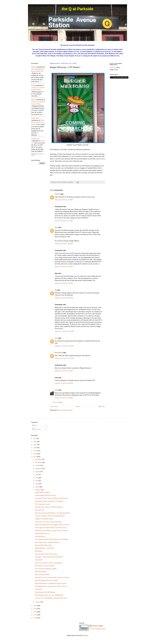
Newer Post (54, 407)
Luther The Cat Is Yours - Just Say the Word (48, 522)
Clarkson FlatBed (97, 626)
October (38, 465)
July (37, 475)
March (37, 487)
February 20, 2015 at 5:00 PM (64, 398)
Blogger (86, 635)
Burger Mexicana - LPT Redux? (45, 548)
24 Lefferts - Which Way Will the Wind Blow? (49, 557)
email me (113, 67)
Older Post (101, 407)
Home (78, 407)
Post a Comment (58, 402)
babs (56, 390)
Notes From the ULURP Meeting (45, 592)
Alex (56, 227)
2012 (35, 612)
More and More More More (43, 545)
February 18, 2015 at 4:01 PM (64, 267)
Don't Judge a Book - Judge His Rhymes (47, 542)
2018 (35, 448)
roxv (56, 338)
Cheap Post (38, 589)
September (39, 469)
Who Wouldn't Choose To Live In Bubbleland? (49, 595)
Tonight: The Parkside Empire (44, 519)
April (37, 484)
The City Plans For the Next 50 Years (46, 554)
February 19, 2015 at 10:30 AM (64, 331)
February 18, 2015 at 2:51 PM (64, 221)
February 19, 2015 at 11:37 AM (64, 358)
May (37, 481)
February (38, 490)
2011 (35, 615)
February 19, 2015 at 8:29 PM (64, 383)
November (39, 462)
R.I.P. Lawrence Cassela (42, 504)
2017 (35, 451)
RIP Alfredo (39, 551)
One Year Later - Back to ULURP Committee (49, 507)
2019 (35, 445)
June (37, 478)
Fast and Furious (40, 536)
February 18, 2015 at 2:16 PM (64, 200)
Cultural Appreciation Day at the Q (46, 495)
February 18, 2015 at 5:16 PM (64, 283)
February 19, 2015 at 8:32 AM (64, 298)
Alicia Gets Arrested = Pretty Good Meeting (48, 563)
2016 (35, 454)
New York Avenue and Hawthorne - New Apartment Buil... (53, 513)
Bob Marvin (59, 353)
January (38, 602)
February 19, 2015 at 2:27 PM (64, 371)
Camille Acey (35, 139)
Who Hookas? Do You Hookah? (45, 566)
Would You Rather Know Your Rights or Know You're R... (53, 525)
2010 (35, 618)
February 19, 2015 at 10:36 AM (64, 346)
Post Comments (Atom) (65, 410)
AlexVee (57, 194)
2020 (35, 442)
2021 (35, 438)
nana (33, 85)
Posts (35, 426)
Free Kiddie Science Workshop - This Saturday (49, 501)
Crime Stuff (39, 560)
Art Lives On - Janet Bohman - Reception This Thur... (51, 598)
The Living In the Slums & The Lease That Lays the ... (52, 528)
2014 (35, 606)
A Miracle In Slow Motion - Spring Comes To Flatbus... (52, 531)
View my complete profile (97, 629)
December (39, 459)
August (38, 472)
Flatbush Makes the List (42, 534)
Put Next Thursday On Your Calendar (46, 581)
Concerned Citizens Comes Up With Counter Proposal (51, 498)
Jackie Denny (35, 118)
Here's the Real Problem (42, 575)
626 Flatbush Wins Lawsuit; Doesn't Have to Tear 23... (51, 586)
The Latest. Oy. (40, 510)
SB (56, 290)
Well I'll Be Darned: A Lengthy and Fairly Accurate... (51, 583)
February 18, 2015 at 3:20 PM (64, 244)
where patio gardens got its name (38, 122)
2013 (35, 609)
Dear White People (41, 572)
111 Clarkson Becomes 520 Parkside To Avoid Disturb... (52, 539)
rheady (34, 67)
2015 (35, 457)
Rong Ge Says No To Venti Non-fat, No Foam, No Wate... (52, 577)
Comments (37, 429)
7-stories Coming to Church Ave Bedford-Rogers (50, 516)
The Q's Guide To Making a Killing (46, 569)
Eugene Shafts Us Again (42, 492)
